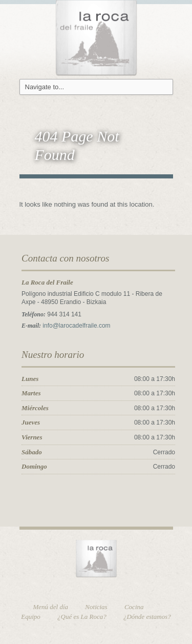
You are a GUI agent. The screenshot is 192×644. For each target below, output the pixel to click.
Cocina (134, 607)
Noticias (96, 607)
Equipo (31, 617)
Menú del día (51, 607)
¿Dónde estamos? (147, 617)
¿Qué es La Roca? (82, 617)
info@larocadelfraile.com (76, 326)
